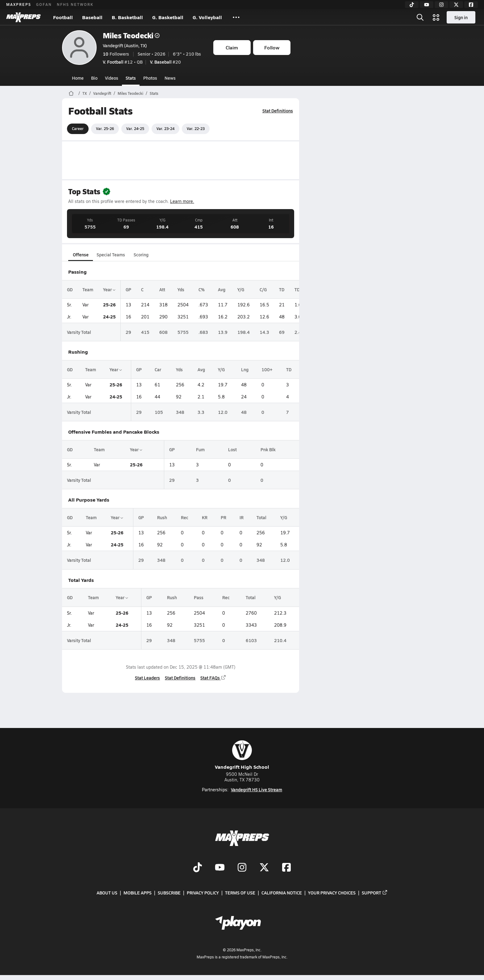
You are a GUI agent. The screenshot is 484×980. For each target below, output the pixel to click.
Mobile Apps (138, 893)
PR (223, 517)
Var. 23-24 (165, 128)
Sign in (461, 17)
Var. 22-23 (196, 128)
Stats (131, 78)
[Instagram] (441, 5)
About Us (107, 893)
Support (375, 893)
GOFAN (44, 4)
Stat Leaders (147, 678)
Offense (80, 254)
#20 (165, 62)
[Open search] (420, 17)
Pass (199, 597)
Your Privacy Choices (332, 893)
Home (78, 78)
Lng (244, 369)
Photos (150, 78)
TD (282, 289)
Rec (185, 517)
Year (109, 289)
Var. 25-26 (105, 128)
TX (85, 93)
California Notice (282, 893)
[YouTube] (427, 5)
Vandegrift (102, 93)
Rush (162, 517)
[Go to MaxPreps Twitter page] (264, 868)
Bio (94, 78)
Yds (181, 289)
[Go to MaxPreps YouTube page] (220, 868)
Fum (200, 449)
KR (205, 517)
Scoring (141, 254)
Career (78, 128)
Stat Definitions (278, 111)
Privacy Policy (203, 893)
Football (63, 17)
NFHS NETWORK (75, 4)
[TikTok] (412, 5)
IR (241, 517)
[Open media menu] (436, 17)
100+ (267, 369)
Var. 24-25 (135, 128)
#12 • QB (123, 62)
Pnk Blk (268, 449)
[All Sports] (236, 17)
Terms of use (240, 893)
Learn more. (182, 201)
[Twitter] (456, 5)
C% (202, 289)
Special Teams (111, 254)
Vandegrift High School (242, 755)
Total (261, 517)
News (170, 78)
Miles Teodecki (131, 35)
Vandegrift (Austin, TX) (125, 45)
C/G (263, 289)
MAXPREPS (19, 4)
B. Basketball (127, 17)
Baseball (92, 17)
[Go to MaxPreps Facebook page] (286, 868)
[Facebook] (471, 5)
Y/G (241, 289)
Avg (222, 289)
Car (158, 369)
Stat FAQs (213, 678)
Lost (232, 449)
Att (162, 289)
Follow (272, 47)
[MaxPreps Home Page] (71, 93)
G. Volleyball (207, 17)
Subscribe (169, 893)
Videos (112, 78)
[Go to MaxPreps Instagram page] (242, 868)
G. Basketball (168, 17)
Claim (232, 47)
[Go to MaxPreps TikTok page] (198, 868)
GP (128, 289)
